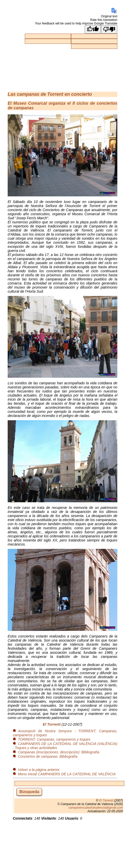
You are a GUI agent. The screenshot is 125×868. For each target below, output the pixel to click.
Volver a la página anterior (39, 770)
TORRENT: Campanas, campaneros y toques (54, 739)
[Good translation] (93, 29)
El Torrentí (52, 724)
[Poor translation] (109, 29)
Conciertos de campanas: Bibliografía (48, 756)
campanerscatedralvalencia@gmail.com (96, 808)
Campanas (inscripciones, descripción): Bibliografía (59, 752)
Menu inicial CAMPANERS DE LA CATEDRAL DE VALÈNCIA (67, 774)
